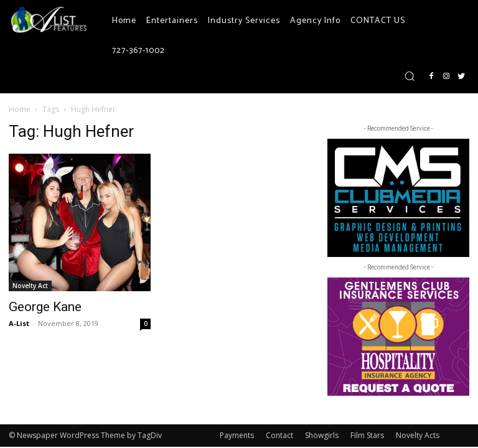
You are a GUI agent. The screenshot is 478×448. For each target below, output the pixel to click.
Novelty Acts (418, 435)
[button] (410, 76)
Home (20, 109)
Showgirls (322, 435)
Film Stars (367, 435)
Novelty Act (30, 286)
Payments (237, 435)
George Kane (45, 307)
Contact (279, 435)
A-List (19, 323)
